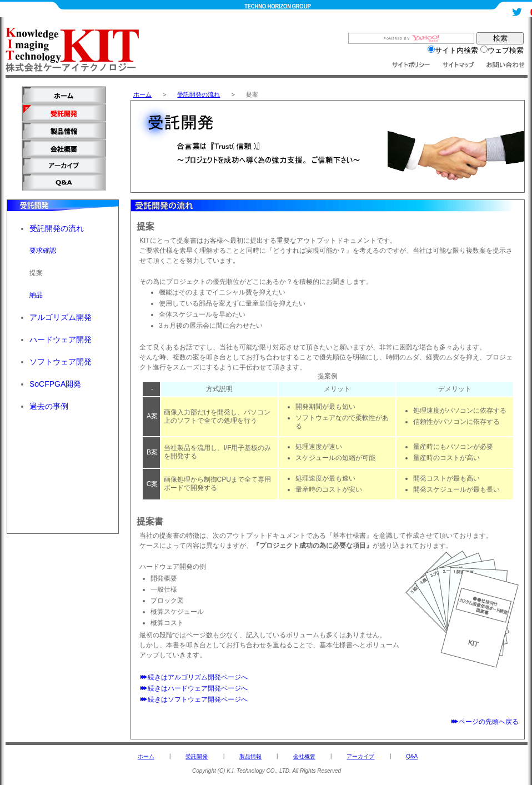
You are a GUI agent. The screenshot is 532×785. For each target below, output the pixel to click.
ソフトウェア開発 (61, 362)
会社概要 (304, 756)
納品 (36, 295)
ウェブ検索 (502, 50)
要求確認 (43, 251)
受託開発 (197, 756)
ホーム (142, 94)
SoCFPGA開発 (55, 384)
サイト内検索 (453, 50)
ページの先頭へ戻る (485, 722)
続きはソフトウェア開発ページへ (194, 699)
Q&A (412, 756)
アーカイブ (360, 756)
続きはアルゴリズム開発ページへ (194, 677)
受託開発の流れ (199, 94)
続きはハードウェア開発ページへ (194, 688)
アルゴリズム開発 (61, 317)
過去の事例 (49, 406)
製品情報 (250, 756)
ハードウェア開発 (61, 339)
